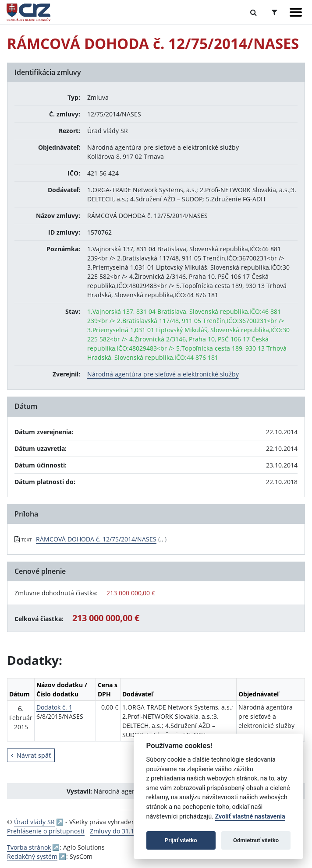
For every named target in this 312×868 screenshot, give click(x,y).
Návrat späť (31, 755)
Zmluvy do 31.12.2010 (122, 831)
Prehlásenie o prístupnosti (46, 831)
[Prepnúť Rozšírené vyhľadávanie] (275, 12)
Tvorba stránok (29, 847)
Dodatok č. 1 (54, 707)
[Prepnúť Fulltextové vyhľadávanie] (253, 12)
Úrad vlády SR (34, 822)
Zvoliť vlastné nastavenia (250, 817)
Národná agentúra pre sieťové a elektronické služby (163, 374)
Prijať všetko (181, 840)
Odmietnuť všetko (256, 840)
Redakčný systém (32, 856)
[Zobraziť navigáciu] (296, 12)
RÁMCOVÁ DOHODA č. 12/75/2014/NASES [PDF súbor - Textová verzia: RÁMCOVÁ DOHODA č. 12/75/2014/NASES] (96, 539)
